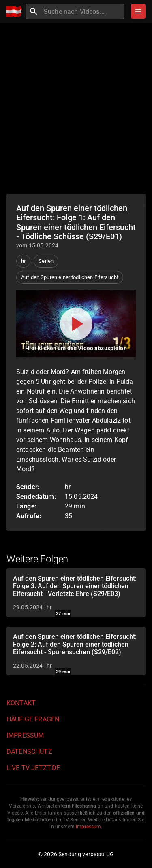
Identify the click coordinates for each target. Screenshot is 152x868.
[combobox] (83, 11)
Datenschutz (29, 752)
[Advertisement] (76, 108)
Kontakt (21, 703)
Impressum (25, 735)
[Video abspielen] (76, 324)
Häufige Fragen (33, 719)
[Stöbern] (138, 11)
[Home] (16, 12)
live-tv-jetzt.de (33, 768)
